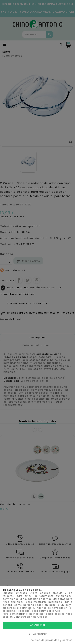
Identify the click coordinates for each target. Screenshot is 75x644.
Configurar (37, 634)
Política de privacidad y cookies (52, 640)
